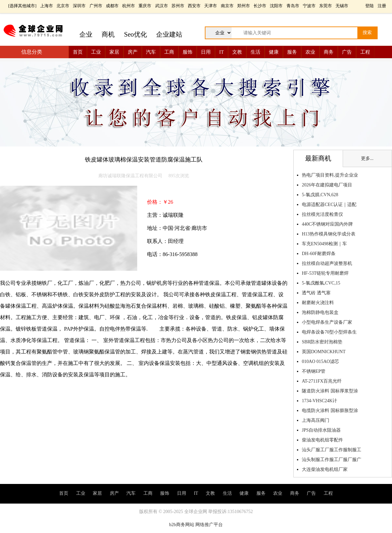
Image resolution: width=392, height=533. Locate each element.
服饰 (188, 52)
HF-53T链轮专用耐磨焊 (325, 273)
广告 (347, 52)
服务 (292, 52)
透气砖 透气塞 (317, 293)
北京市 (63, 6)
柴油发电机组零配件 (322, 440)
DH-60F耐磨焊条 (319, 254)
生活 (255, 52)
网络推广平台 (209, 525)
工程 (365, 52)
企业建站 (169, 34)
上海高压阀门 (316, 420)
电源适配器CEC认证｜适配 (329, 205)
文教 (237, 52)
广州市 (96, 6)
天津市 (211, 6)
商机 (108, 34)
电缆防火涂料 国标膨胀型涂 (330, 411)
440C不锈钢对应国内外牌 (327, 224)
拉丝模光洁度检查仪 (322, 214)
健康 (274, 52)
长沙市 (260, 6)
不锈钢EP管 (314, 371)
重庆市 (145, 6)
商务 (329, 52)
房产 (133, 52)
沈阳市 (276, 6)
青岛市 (293, 6)
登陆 (369, 6)
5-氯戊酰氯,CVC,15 (321, 283)
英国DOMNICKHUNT (324, 352)
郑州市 (244, 6)
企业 (86, 34)
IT (221, 52)
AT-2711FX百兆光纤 (322, 381)
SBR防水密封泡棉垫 (322, 342)
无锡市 (342, 6)
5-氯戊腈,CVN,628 (320, 195)
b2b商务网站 (182, 525)
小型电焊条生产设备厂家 (327, 322)
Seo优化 (136, 34)
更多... (367, 158)
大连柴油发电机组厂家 (325, 469)
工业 (96, 52)
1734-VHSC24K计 (319, 401)
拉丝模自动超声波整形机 (327, 263)
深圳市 (79, 6)
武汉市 (162, 6)
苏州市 (178, 6)
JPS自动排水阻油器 (321, 430)
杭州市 (129, 6)
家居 (114, 52)
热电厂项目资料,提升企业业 (330, 175)
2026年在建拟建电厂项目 (327, 185)
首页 (78, 52)
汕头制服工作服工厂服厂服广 (332, 460)
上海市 (47, 6)
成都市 (112, 6)
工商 (169, 52)
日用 (206, 52)
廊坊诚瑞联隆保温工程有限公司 (130, 176)
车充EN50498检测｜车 (324, 244)
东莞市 (326, 6)
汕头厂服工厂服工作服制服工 (332, 450)
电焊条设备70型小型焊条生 (329, 332)
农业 (310, 52)
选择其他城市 (22, 6)
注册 (382, 6)
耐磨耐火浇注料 (318, 303)
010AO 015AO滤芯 (320, 361)
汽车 (151, 52)
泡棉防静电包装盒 (320, 312)
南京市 (227, 6)
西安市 (194, 6)
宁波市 (309, 6)
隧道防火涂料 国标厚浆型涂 (330, 391)
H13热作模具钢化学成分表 (329, 234)
